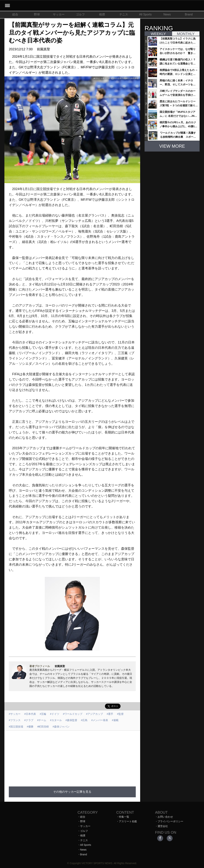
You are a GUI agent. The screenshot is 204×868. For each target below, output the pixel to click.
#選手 (110, 714)
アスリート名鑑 (128, 821)
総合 (15, 14)
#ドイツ (55, 714)
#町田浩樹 (43, 727)
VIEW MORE (172, 146)
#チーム (42, 720)
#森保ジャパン (61, 727)
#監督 (120, 714)
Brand (189, 14)
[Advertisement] (72, 756)
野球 (37, 14)
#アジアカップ (94, 714)
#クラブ (29, 720)
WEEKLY (158, 34)
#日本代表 (30, 714)
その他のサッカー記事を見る (72, 792)
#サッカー (15, 714)
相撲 (102, 14)
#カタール (56, 720)
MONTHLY (186, 34)
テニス (124, 14)
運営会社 (163, 826)
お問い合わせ (165, 817)
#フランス (15, 720)
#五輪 (43, 714)
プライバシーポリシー (170, 821)
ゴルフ (80, 14)
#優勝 (30, 727)
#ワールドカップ (73, 714)
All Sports (145, 14)
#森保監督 (71, 720)
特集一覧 (124, 817)
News (167, 14)
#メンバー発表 (100, 720)
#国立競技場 (16, 727)
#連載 (115, 720)
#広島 (84, 720)
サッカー (59, 14)
